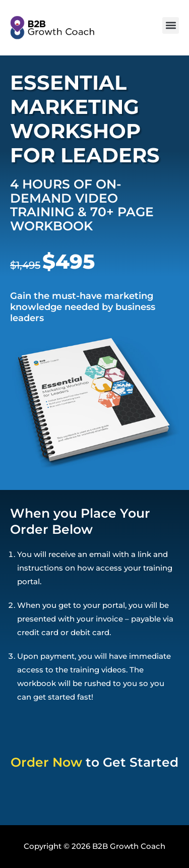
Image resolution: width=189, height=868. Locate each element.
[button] (171, 25)
